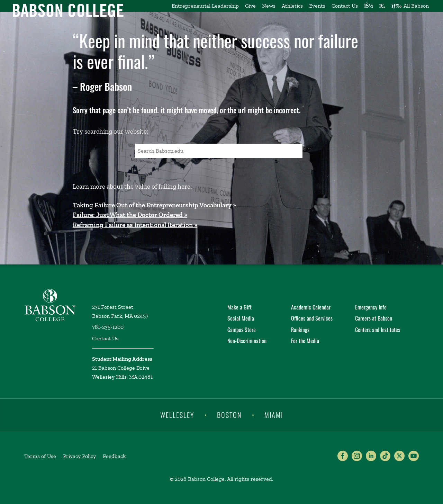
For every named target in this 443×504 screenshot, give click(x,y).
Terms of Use (40, 456)
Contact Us (345, 6)
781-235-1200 (108, 327)
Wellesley (177, 415)
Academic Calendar (311, 307)
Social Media (241, 318)
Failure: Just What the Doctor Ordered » (130, 215)
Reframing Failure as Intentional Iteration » (135, 225)
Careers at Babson (374, 318)
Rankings (300, 330)
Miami (274, 415)
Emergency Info (371, 307)
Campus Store (242, 330)
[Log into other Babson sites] (368, 6)
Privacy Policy (79, 456)
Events (317, 6)
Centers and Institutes (378, 330)
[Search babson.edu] (382, 6)
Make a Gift (239, 307)
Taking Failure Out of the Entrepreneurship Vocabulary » (154, 205)
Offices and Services (312, 318)
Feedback (114, 456)
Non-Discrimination (247, 341)
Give (250, 6)
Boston (229, 415)
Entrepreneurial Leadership (205, 6)
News (269, 6)
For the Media (305, 341)
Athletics (292, 6)
